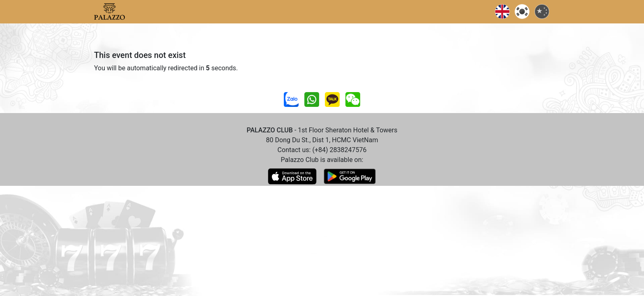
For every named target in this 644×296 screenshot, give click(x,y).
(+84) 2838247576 (339, 150)
